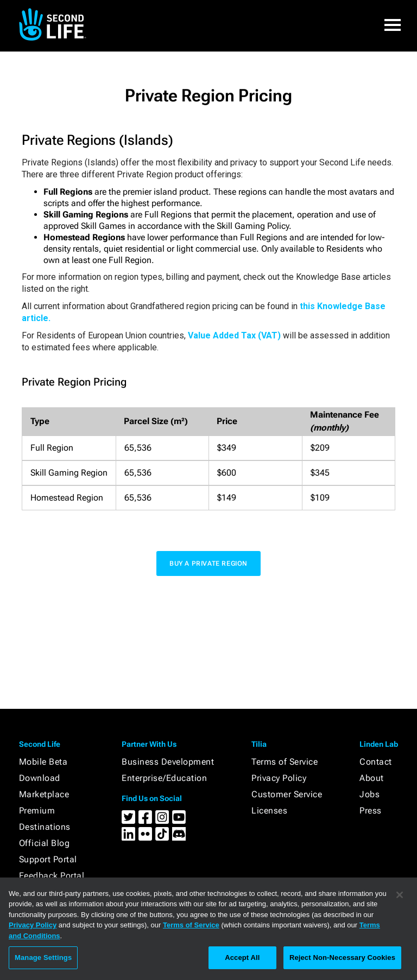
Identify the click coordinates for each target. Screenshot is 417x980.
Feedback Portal (52, 876)
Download (40, 778)
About (372, 778)
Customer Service (287, 794)
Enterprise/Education (164, 778)
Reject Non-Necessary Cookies (342, 957)
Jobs (369, 794)
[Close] (400, 895)
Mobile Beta (43, 762)
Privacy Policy (279, 778)
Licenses (269, 811)
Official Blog (45, 843)
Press (371, 811)
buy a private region (208, 563)
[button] (393, 24)
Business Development (168, 762)
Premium (37, 811)
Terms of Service (285, 762)
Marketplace (44, 794)
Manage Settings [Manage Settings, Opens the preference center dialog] (43, 957)
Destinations (45, 827)
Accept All (242, 957)
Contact (376, 762)
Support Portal (48, 859)
